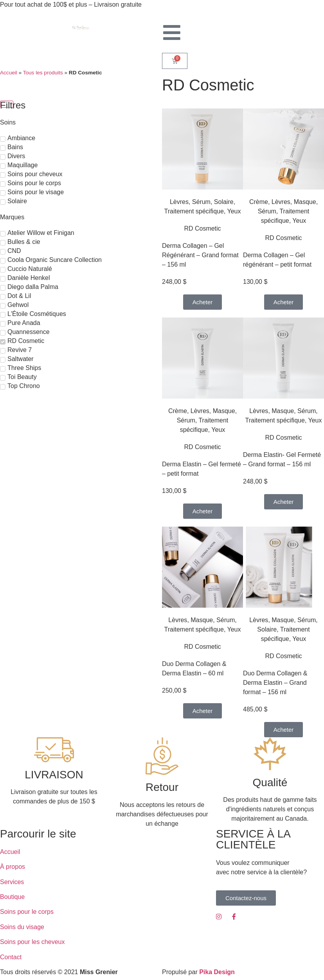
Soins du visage (22, 927)
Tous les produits (43, 73)
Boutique (12, 897)
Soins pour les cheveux (32, 942)
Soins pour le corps (27, 912)
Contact (11, 957)
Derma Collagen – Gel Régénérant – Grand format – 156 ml (200, 255)
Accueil (9, 73)
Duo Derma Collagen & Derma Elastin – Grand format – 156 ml (275, 683)
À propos (13, 867)
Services (12, 882)
